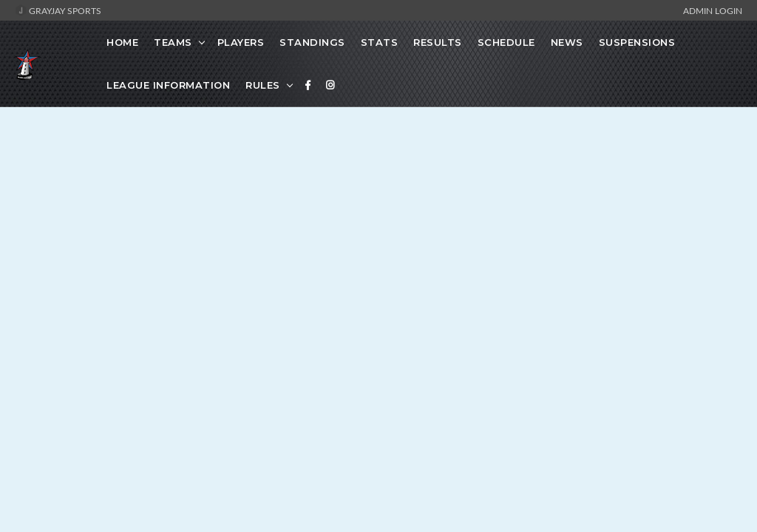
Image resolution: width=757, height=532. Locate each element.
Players (241, 42)
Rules (263, 85)
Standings (312, 42)
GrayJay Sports (58, 10)
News (567, 42)
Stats (380, 42)
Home (122, 42)
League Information (168, 85)
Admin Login (713, 10)
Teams (173, 42)
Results (438, 42)
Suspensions (637, 42)
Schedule (506, 42)
